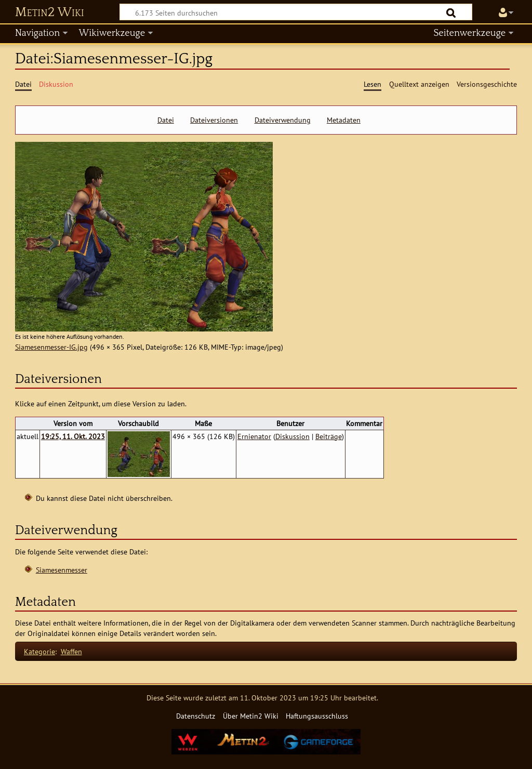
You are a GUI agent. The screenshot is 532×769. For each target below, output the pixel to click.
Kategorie (39, 651)
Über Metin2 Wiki (251, 716)
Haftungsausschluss (317, 716)
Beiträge (329, 436)
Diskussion (292, 436)
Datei (166, 120)
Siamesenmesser (62, 570)
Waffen (71, 651)
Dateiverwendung (283, 120)
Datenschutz (196, 716)
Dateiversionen (214, 120)
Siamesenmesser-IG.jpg (51, 347)
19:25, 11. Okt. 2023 (73, 436)
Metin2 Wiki (50, 12)
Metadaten (344, 120)
